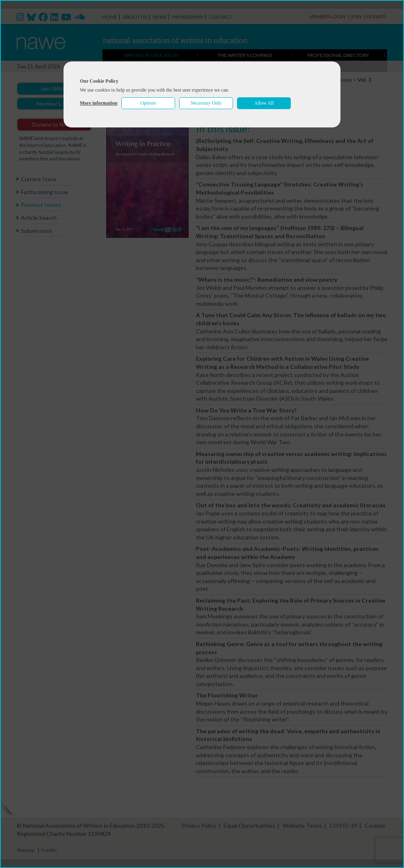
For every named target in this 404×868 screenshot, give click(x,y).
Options (148, 103)
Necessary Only (206, 103)
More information (99, 103)
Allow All (264, 103)
